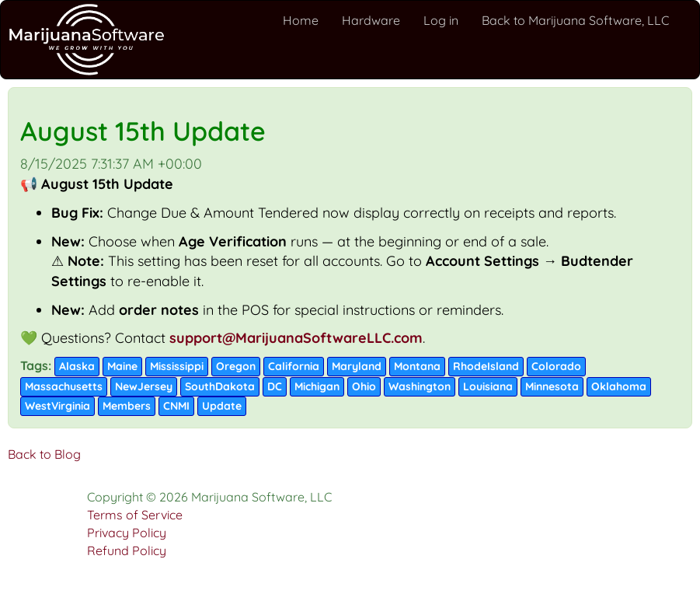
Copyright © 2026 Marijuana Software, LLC (209, 497)
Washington (420, 386)
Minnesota (552, 386)
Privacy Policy (127, 533)
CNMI (176, 406)
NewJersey (144, 386)
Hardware (371, 20)
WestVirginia (57, 406)
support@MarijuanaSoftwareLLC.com (296, 338)
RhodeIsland (486, 366)
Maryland (357, 366)
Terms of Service (135, 515)
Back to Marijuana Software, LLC (575, 20)
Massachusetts (64, 386)
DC (275, 386)
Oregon (236, 366)
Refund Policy (127, 550)
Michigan (317, 386)
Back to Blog (44, 454)
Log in (441, 20)
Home (301, 20)
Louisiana (488, 386)
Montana (417, 366)
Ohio (364, 386)
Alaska (77, 366)
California (294, 366)
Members (127, 406)
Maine (122, 366)
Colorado (556, 366)
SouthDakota (220, 386)
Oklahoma (619, 386)
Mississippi (177, 366)
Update (222, 406)
